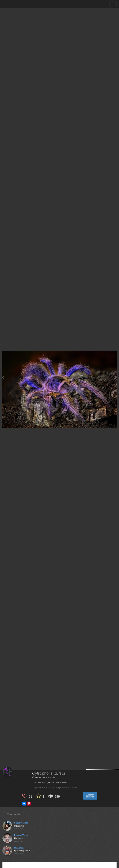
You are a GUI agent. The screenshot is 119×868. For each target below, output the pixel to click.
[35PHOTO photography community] (15, 4)
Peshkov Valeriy (21, 835)
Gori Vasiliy (19, 847)
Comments (13, 814)
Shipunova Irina (21, 823)
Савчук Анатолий (44, 778)
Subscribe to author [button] (90, 796)
